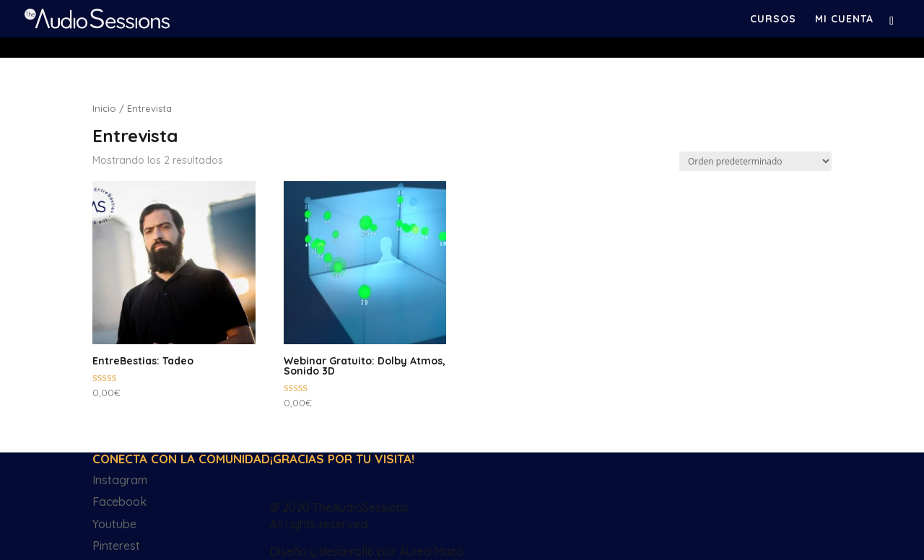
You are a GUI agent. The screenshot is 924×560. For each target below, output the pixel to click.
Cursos (773, 19)
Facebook (119, 502)
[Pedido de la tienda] (755, 161)
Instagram (120, 480)
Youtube (114, 524)
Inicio (104, 108)
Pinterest (116, 546)
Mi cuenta (844, 19)
